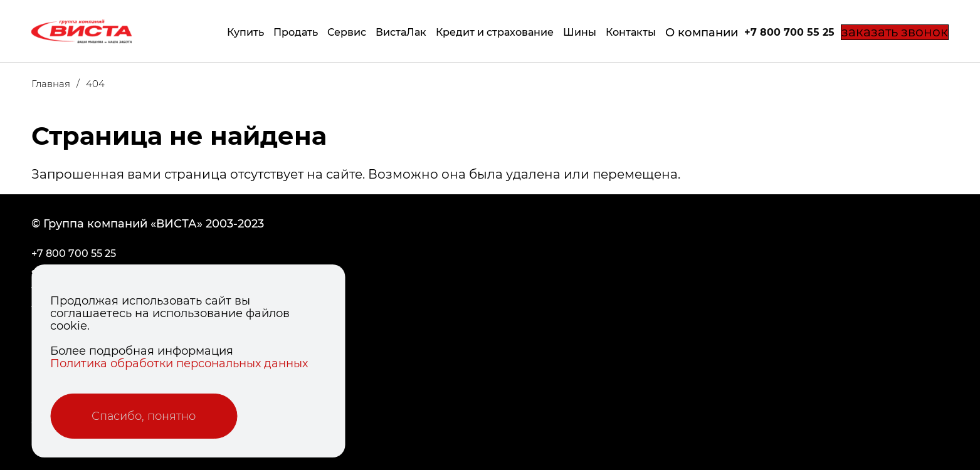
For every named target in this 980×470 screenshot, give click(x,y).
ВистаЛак (381, 32)
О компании (682, 33)
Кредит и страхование (475, 32)
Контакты (611, 32)
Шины (560, 32)
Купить (225, 32)
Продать (276, 32)
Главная (59, 84)
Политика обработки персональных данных (179, 363)
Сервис (327, 32)
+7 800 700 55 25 (769, 32)
